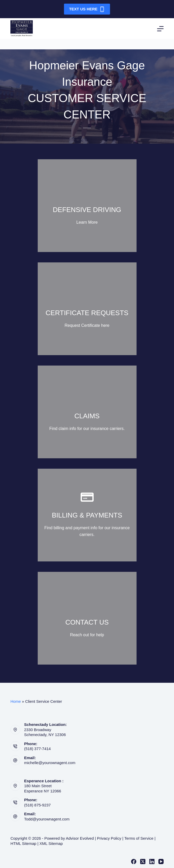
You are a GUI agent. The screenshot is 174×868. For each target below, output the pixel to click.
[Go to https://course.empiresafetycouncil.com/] (87, 206)
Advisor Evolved (80, 838)
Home (16, 701)
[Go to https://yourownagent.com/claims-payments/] (87, 412)
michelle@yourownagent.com (50, 763)
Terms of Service (139, 838)
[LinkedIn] (152, 862)
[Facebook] (134, 862)
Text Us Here (87, 9)
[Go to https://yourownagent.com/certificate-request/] (87, 309)
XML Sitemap (51, 843)
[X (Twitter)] (143, 862)
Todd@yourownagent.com (47, 819)
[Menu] (160, 29)
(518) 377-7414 (38, 749)
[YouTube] (161, 862)
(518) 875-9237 (38, 805)
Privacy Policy (109, 838)
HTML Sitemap (23, 843)
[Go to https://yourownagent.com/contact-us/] (87, 618)
